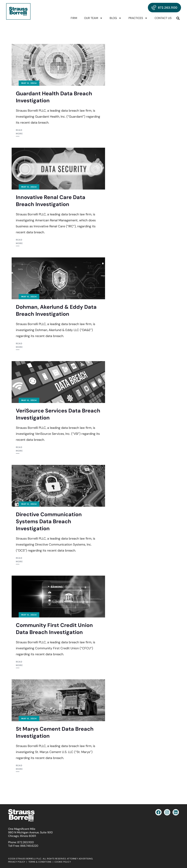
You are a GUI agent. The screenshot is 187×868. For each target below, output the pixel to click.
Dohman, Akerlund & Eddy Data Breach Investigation (56, 310)
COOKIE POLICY (63, 862)
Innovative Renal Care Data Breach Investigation (51, 201)
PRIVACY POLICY (17, 862)
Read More (19, 132)
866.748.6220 (29, 846)
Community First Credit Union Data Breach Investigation (54, 629)
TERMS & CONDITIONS (40, 862)
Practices (138, 18)
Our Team (93, 18)
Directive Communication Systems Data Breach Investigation (49, 521)
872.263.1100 (26, 842)
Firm (74, 18)
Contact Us (163, 18)
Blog (116, 18)
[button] (178, 18)
